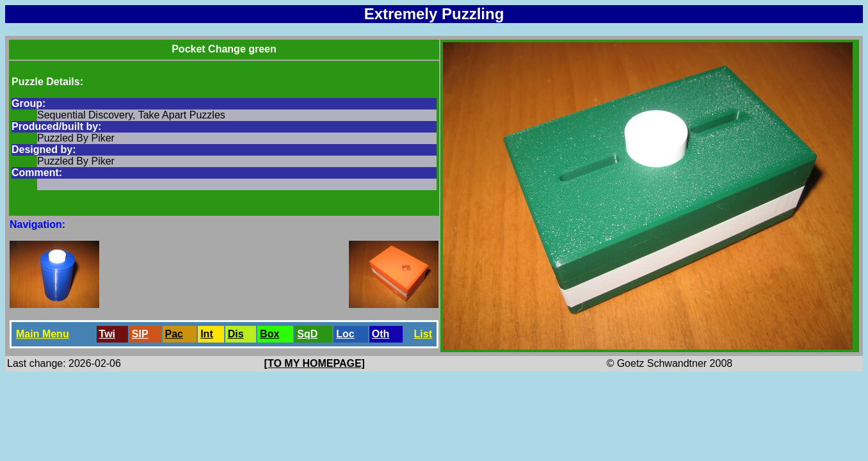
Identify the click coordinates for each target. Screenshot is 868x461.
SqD (307, 334)
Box (269, 334)
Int (207, 334)
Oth (381, 334)
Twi (107, 334)
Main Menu (43, 334)
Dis (236, 334)
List (423, 334)
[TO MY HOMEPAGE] (315, 363)
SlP (140, 334)
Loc (345, 334)
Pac (174, 334)
